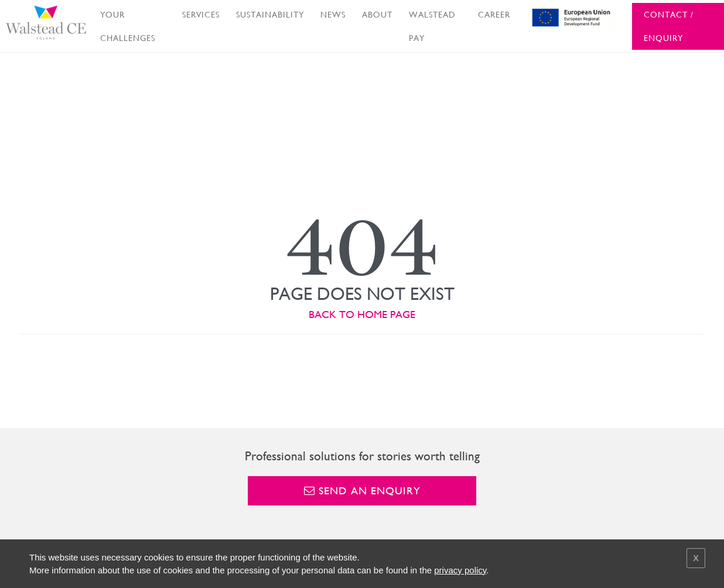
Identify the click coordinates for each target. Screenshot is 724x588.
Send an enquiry (362, 490)
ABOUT (377, 15)
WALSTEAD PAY (432, 26)
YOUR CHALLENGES (128, 26)
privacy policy (460, 570)
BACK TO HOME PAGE (362, 314)
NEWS (333, 15)
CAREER (494, 15)
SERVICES (201, 15)
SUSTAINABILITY (270, 15)
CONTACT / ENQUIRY (669, 26)
